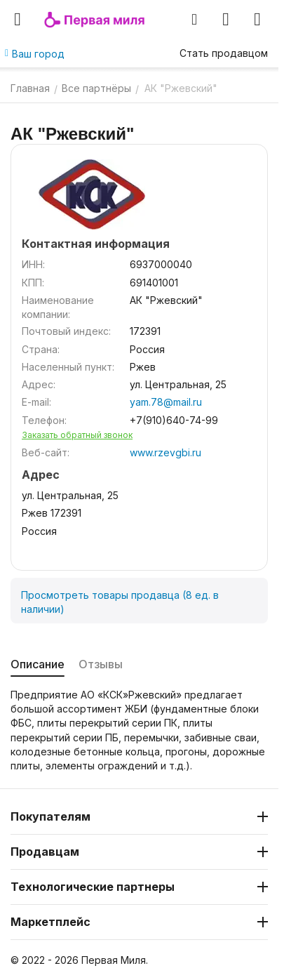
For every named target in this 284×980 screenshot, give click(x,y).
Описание (38, 664)
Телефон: (44, 420)
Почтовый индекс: (66, 331)
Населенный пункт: (68, 367)
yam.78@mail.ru (166, 402)
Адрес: (39, 384)
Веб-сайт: (46, 452)
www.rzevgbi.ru (165, 452)
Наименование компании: (58, 307)
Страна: (41, 349)
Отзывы (101, 664)
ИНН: (33, 264)
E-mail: (36, 402)
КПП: (33, 283)
